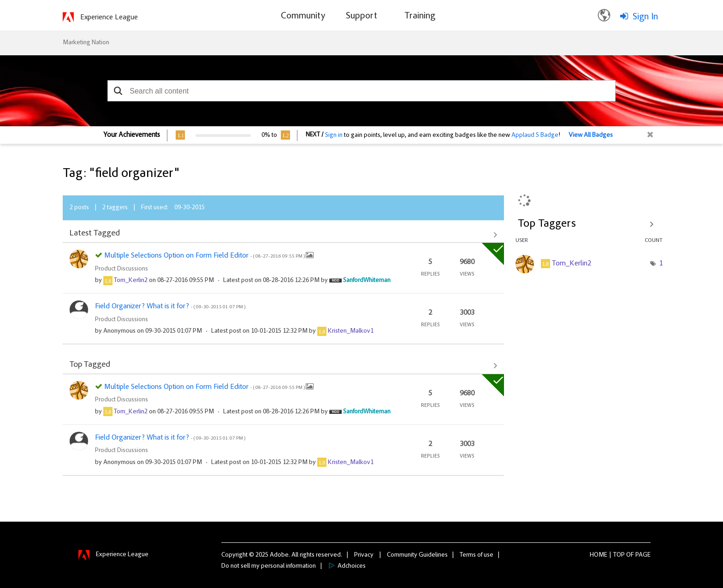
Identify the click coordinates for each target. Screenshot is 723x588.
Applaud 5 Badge (535, 135)
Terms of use (477, 555)
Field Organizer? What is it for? (170, 306)
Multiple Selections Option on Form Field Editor (205, 256)
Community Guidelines (417, 555)
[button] (118, 91)
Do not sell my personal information (269, 566)
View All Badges (591, 135)
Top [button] (619, 555)
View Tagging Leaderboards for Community (589, 224)
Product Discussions (121, 269)
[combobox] (361, 91)
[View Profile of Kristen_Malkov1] (351, 331)
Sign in (334, 135)
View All (283, 235)
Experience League (109, 18)
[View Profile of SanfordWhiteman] (367, 281)
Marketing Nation (86, 43)
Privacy (364, 555)
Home (599, 555)
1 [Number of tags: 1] (661, 264)
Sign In (645, 17)
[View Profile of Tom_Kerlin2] (131, 281)
